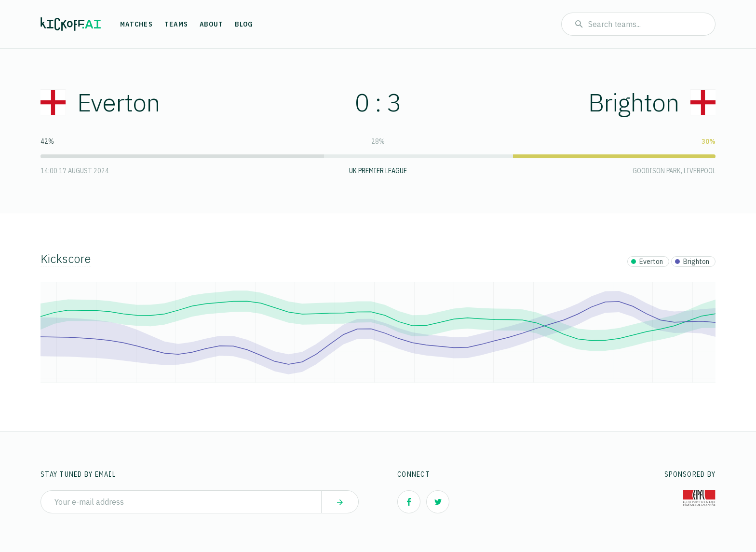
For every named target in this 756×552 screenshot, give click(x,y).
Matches (136, 24)
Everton (100, 102)
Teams (176, 24)
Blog (244, 24)
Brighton (652, 102)
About (211, 24)
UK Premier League (378, 171)
